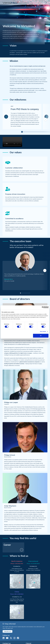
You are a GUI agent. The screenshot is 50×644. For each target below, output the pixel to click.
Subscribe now (7, 631)
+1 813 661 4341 (19, 564)
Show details (43, 331)
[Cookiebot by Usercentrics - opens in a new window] (43, 307)
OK (41, 336)
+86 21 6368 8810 (19, 594)
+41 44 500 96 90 (35, 564)
